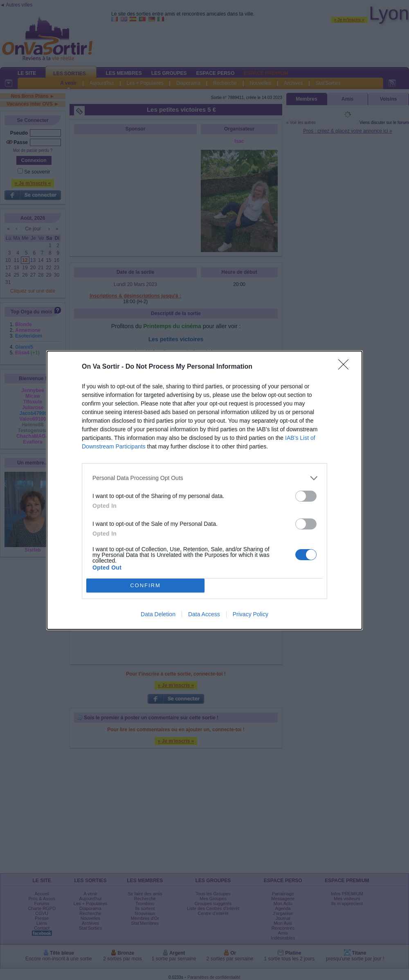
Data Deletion (158, 614)
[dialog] (204, 490)
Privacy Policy (251, 614)
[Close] (346, 367)
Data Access (204, 614)
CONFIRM (145, 585)
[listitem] (204, 478)
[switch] (306, 496)
